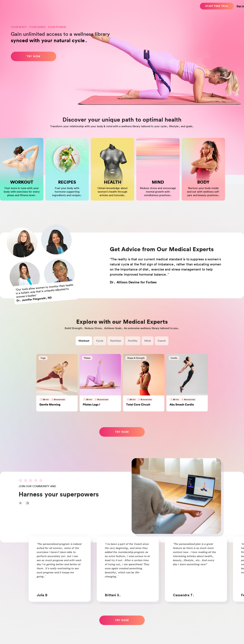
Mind (148, 341)
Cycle (100, 341)
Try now (34, 56)
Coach (162, 341)
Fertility (133, 341)
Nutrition (116, 341)
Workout (84, 341)
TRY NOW (122, 620)
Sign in (240, 6)
